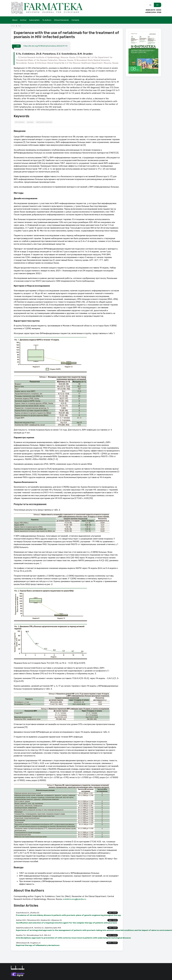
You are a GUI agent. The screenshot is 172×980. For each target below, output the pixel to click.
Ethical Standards (61, 20)
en (157, 5)
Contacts (75, 20)
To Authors (47, 20)
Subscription (34, 20)
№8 (20, 26)
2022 (13, 26)
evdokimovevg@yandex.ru (74, 899)
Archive (23, 20)
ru (150, 5)
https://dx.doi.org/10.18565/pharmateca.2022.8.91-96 (45, 46)
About (15, 20)
